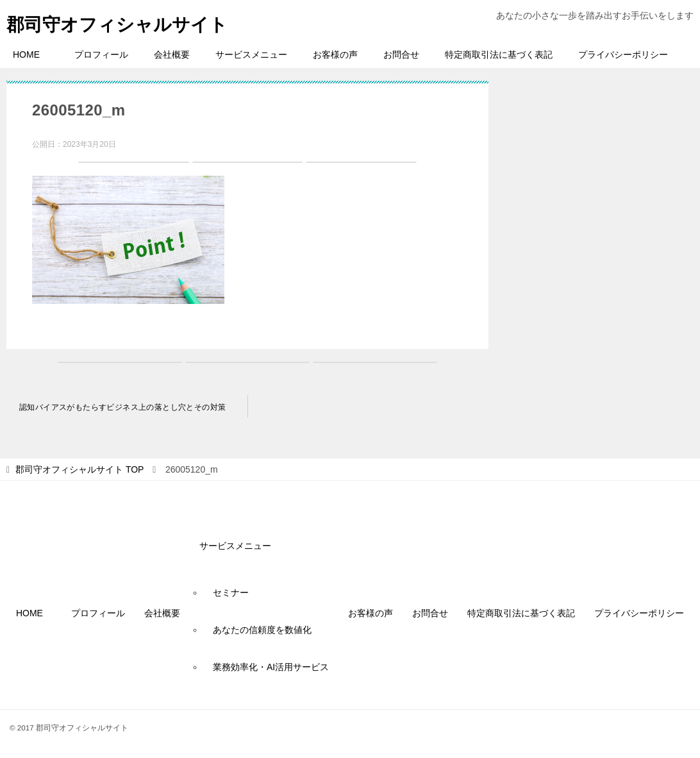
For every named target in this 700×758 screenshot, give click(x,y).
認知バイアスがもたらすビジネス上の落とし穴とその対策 (122, 407)
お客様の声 (335, 55)
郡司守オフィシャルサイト (125, 22)
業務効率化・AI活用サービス (271, 667)
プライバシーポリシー (623, 55)
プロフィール (101, 55)
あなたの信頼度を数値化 (262, 630)
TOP (79, 469)
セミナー (231, 593)
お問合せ (401, 55)
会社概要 (172, 55)
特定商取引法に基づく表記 (499, 55)
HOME (31, 55)
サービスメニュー (251, 55)
